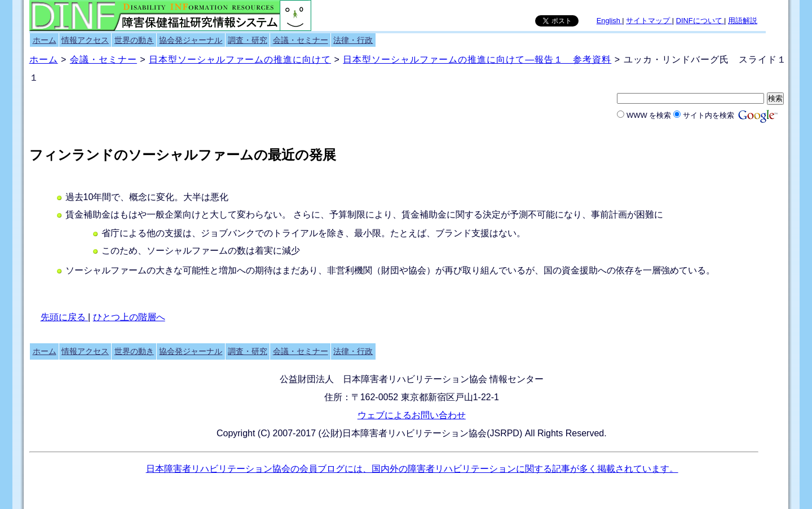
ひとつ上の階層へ (129, 317)
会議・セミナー (301, 40)
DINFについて (700, 21)
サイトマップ (649, 21)
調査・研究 (248, 40)
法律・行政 (353, 40)
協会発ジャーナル (191, 40)
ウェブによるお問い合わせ (412, 415)
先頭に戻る (64, 317)
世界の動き (134, 40)
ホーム (45, 40)
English (610, 21)
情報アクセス (85, 40)
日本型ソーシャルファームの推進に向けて (240, 59)
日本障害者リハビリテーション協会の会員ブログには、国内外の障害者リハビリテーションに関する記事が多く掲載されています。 (412, 469)
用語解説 (743, 21)
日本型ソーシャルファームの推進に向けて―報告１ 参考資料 (477, 59)
